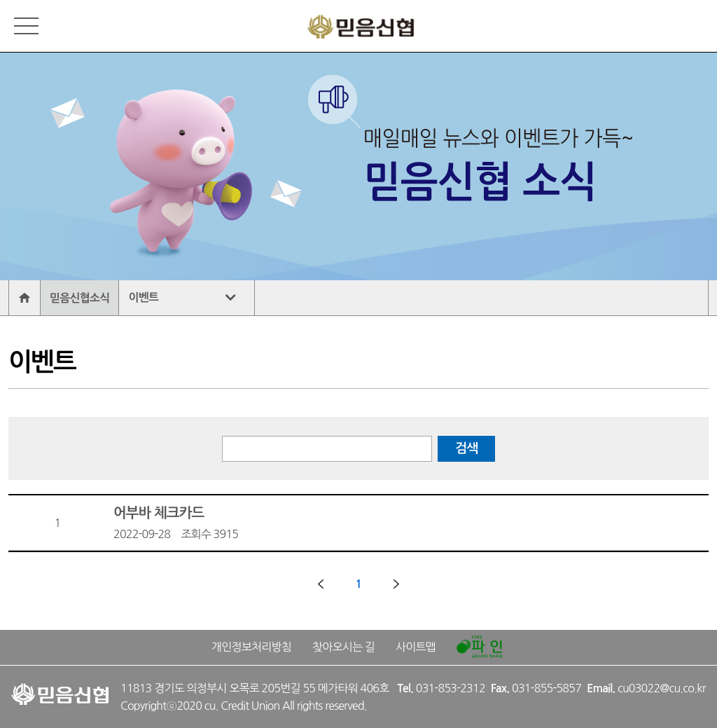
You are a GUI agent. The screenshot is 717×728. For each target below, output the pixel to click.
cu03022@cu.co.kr (662, 688)
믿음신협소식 (79, 298)
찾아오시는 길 (343, 647)
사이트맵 (416, 647)
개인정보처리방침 (251, 647)
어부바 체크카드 (408, 524)
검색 (466, 448)
